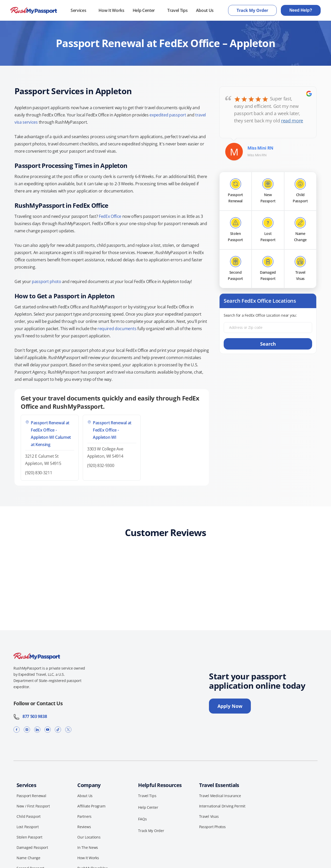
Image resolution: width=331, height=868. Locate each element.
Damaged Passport (32, 847)
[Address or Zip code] (268, 328)
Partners (84, 816)
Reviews (84, 827)
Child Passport (29, 816)
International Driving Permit (222, 806)
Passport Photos (212, 827)
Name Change (28, 858)
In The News (88, 847)
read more (292, 121)
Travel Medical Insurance (220, 796)
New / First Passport (33, 806)
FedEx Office (110, 216)
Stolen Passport (29, 837)
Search (268, 344)
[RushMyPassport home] (34, 10)
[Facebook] (17, 729)
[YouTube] (48, 729)
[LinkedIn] (37, 729)
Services (78, 10)
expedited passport (168, 115)
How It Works (111, 10)
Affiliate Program (91, 806)
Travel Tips (177, 10)
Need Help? (301, 10)
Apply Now (230, 706)
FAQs (142, 819)
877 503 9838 (30, 716)
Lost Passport (28, 827)
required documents (117, 329)
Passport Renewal (31, 796)
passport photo (47, 281)
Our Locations (89, 837)
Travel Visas (209, 816)
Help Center (144, 10)
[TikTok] (58, 729)
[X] (68, 729)
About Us (205, 10)
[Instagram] (27, 729)
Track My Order (252, 10)
